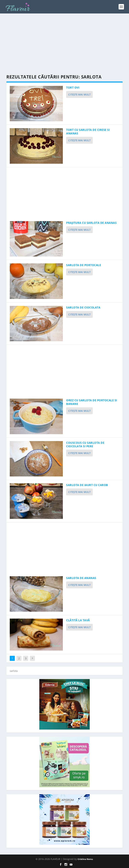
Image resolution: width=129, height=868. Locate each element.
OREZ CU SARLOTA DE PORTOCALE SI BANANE (92, 402)
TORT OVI (73, 88)
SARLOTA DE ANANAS (81, 578)
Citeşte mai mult (79, 94)
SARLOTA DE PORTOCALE (84, 265)
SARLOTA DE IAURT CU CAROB (87, 485)
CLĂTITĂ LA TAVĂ (78, 620)
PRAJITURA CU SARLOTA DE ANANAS (91, 223)
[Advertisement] (64, 44)
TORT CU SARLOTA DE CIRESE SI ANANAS (88, 132)
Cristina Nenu (85, 859)
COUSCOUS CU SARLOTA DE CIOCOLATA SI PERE (85, 445)
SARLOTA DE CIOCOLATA (83, 308)
